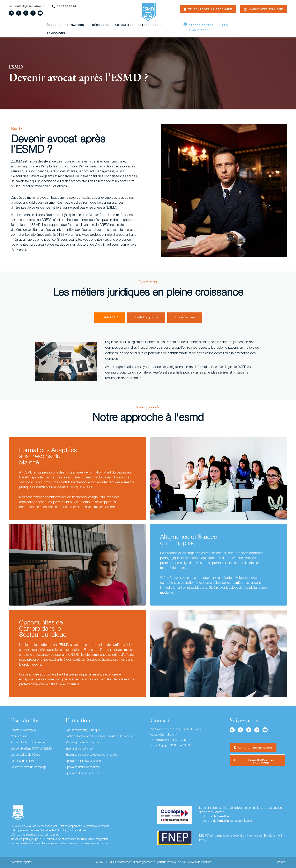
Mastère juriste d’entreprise (82, 743)
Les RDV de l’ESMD (23, 761)
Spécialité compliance (79, 749)
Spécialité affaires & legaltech (83, 761)
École (53, 25)
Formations (76, 25)
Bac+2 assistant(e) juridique (83, 730)
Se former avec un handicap (28, 767)
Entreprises (150, 25)
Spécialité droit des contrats (83, 767)
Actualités (124, 25)
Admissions (56, 33)
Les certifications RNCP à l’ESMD (31, 749)
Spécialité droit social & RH (82, 773)
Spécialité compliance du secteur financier (92, 755)
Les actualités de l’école (25, 755)
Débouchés (102, 25)
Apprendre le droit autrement (29, 743)
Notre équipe (19, 736)
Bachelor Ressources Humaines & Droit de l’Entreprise (99, 736)
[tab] (109, 318)
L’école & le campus (23, 730)
